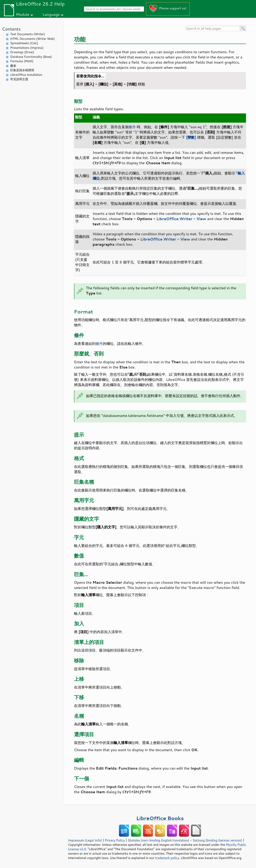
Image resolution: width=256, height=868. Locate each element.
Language (51, 14)
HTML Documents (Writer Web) (32, 39)
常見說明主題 (19, 79)
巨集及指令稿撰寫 (22, 70)
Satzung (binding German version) (217, 840)
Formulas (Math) (22, 61)
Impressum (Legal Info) (85, 840)
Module (23, 14)
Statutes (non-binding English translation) (158, 840)
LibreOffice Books (160, 818)
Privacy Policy (115, 840)
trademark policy (167, 858)
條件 (132, 127)
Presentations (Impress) (27, 48)
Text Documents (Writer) (28, 34)
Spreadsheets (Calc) (24, 43)
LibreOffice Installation (26, 75)
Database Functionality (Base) (31, 57)
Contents (11, 29)
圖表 (13, 66)
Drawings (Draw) (22, 52)
